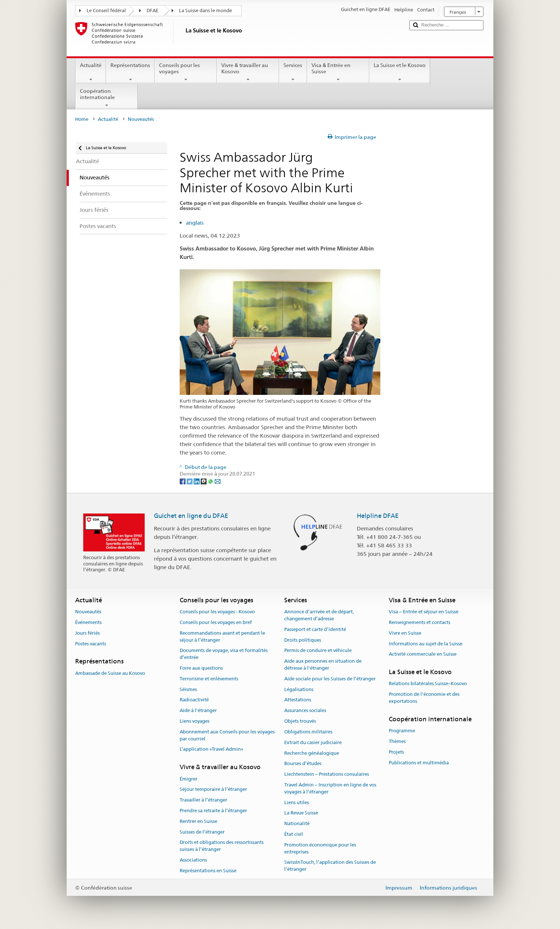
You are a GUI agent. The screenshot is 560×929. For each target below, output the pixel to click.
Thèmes (397, 741)
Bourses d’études (303, 764)
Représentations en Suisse (208, 871)
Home (82, 119)
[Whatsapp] (211, 481)
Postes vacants (91, 644)
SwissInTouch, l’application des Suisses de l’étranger (330, 866)
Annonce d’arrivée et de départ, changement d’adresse (319, 615)
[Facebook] (183, 481)
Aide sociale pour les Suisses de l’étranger (330, 679)
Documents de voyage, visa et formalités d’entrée (224, 654)
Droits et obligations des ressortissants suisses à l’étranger (222, 846)
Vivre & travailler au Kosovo (248, 72)
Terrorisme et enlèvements (209, 679)
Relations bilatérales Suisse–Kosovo (428, 684)
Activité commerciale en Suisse (423, 654)
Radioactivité (194, 700)
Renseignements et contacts (420, 622)
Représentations (130, 72)
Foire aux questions (201, 668)
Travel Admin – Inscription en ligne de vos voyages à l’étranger (330, 788)
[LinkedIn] (197, 481)
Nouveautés (88, 612)
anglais (195, 223)
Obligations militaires (308, 732)
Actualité (91, 72)
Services (293, 72)
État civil (294, 834)
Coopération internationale (107, 98)
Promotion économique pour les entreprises (320, 848)
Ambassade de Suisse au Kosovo (110, 673)
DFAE (152, 10)
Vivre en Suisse (405, 633)
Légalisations (299, 689)
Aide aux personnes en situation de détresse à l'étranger (323, 665)
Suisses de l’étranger (202, 832)
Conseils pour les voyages (186, 72)
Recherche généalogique (312, 753)
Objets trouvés (300, 721)
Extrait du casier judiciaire (313, 742)
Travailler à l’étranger (203, 800)
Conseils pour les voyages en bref (216, 622)
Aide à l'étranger (198, 711)
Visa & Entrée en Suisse (338, 72)
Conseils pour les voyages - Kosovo (217, 612)
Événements (88, 622)
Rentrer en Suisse (198, 821)
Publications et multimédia (419, 763)
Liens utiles (297, 802)
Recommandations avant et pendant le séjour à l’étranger (222, 637)
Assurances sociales (305, 711)
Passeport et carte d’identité (315, 629)
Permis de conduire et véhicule (318, 651)
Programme (402, 731)
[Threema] (204, 481)
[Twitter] (190, 481)
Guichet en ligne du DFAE (191, 516)
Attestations (298, 700)
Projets (396, 752)
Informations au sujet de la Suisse (426, 644)
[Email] (218, 481)
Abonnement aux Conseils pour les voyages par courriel (227, 735)
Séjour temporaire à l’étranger (213, 790)
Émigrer (189, 779)
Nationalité (297, 823)
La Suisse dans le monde (205, 10)
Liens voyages (195, 721)
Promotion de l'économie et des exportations (424, 698)
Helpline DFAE (378, 516)
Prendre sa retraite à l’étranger (213, 811)
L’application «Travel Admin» (212, 749)
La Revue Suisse (301, 813)
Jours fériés (87, 633)
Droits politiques (303, 640)
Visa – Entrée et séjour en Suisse (424, 612)
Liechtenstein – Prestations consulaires (327, 774)
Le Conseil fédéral (106, 10)
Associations (193, 860)
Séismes (188, 689)
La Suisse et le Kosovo (400, 72)
